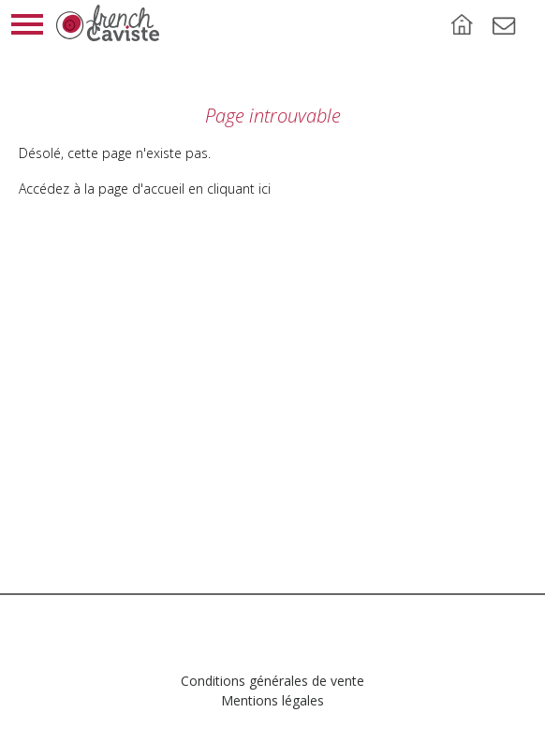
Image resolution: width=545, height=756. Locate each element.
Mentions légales (272, 700)
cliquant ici (239, 189)
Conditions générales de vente (272, 681)
